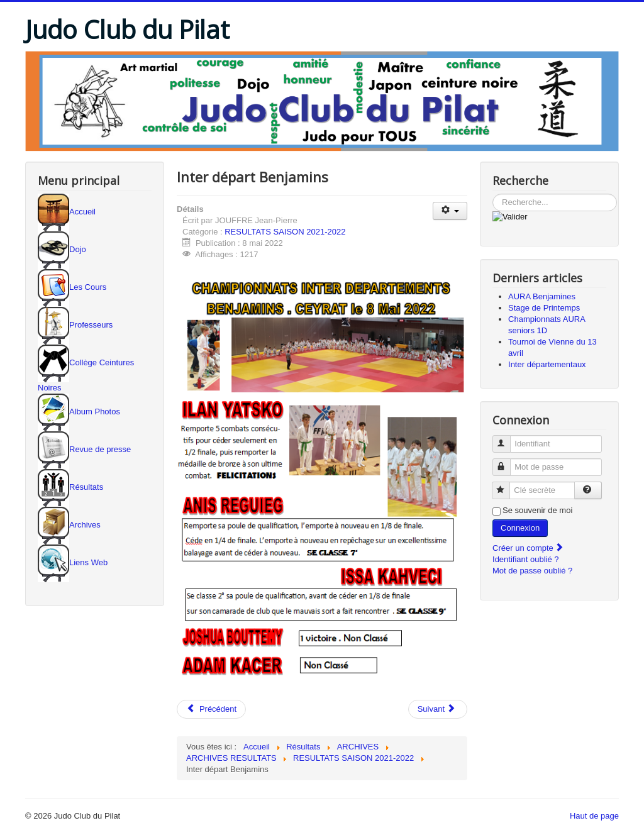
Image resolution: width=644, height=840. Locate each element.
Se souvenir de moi (537, 510)
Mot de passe (507, 462)
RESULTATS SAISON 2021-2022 (285, 232)
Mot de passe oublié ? (532, 571)
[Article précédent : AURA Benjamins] (211, 709)
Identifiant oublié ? (526, 559)
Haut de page (594, 816)
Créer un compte (528, 548)
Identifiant (507, 439)
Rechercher (493, 194)
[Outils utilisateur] (450, 211)
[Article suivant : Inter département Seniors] (438, 709)
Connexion (520, 528)
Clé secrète (507, 485)
